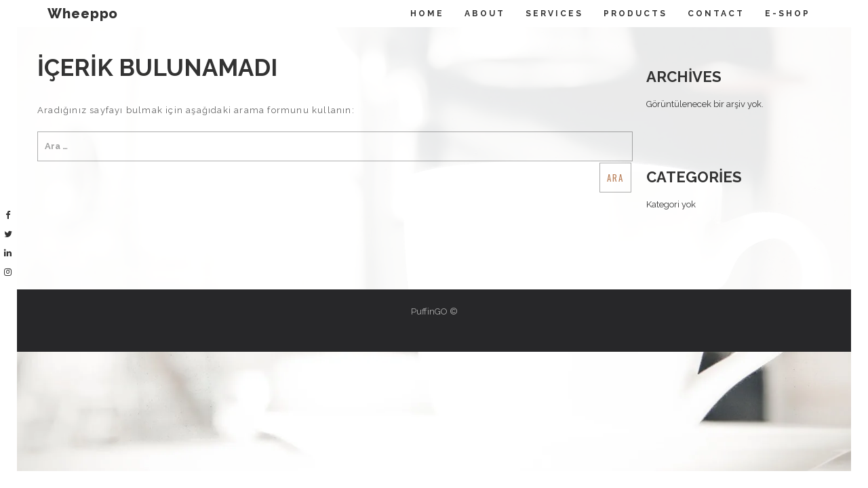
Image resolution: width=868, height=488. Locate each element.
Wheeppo (83, 14)
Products (635, 14)
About (485, 14)
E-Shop (788, 14)
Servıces (554, 14)
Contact (716, 14)
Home (427, 14)
